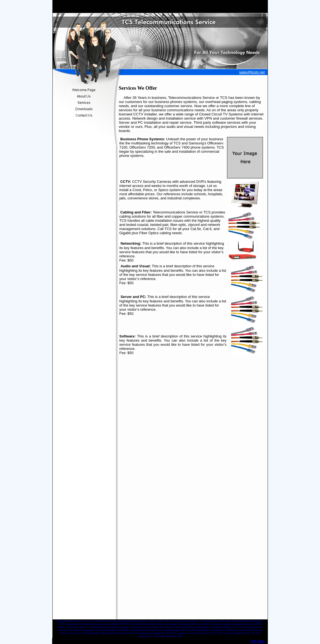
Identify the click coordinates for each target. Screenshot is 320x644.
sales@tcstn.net (252, 72)
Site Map (258, 641)
